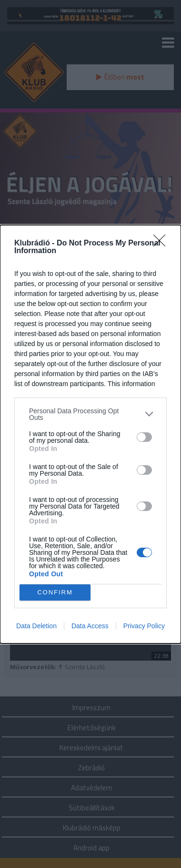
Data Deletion (36, 626)
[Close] (162, 243)
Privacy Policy (144, 626)
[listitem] (90, 414)
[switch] (144, 437)
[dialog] (90, 434)
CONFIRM (55, 592)
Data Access (90, 626)
